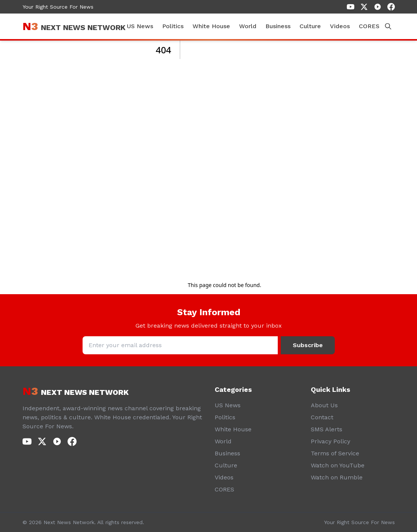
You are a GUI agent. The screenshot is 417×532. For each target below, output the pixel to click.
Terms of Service (335, 453)
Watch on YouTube (338, 465)
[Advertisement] (224, 157)
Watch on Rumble (337, 477)
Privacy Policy (330, 441)
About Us (324, 405)
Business (278, 26)
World (248, 26)
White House (211, 26)
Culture (310, 26)
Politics (173, 26)
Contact (322, 417)
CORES (369, 26)
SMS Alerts (327, 429)
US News (140, 26)
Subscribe (308, 345)
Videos (340, 26)
